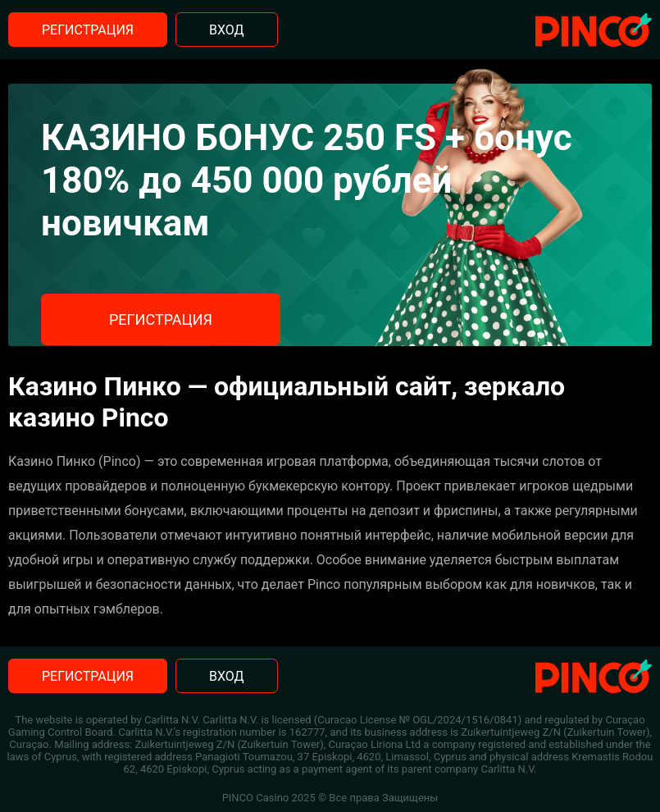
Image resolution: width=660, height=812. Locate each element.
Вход (227, 30)
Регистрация (88, 30)
